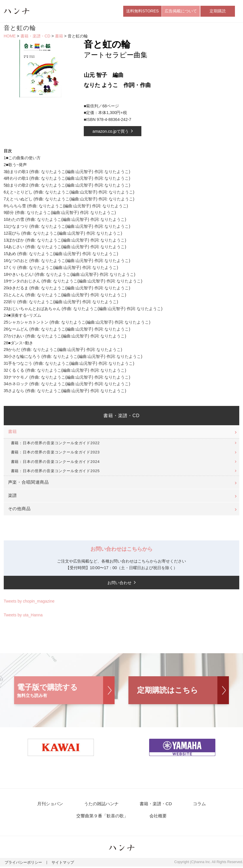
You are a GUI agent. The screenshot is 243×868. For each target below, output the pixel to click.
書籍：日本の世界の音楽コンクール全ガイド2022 (55, 444)
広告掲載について (181, 11)
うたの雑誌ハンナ (102, 805)
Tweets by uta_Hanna (23, 616)
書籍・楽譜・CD (35, 37)
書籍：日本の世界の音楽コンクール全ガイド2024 (55, 462)
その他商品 (19, 510)
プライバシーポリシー (22, 864)
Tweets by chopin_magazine (29, 602)
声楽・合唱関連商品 (29, 483)
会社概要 (158, 817)
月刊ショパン (53, 805)
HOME (10, 37)
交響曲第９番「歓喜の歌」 (104, 817)
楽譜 (13, 496)
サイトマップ (59, 864)
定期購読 (218, 11)
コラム (197, 805)
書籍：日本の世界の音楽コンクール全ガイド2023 (55, 453)
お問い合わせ (119, 583)
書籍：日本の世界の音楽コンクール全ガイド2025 (55, 471)
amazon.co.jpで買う (110, 132)
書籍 (59, 37)
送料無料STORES (142, 11)
